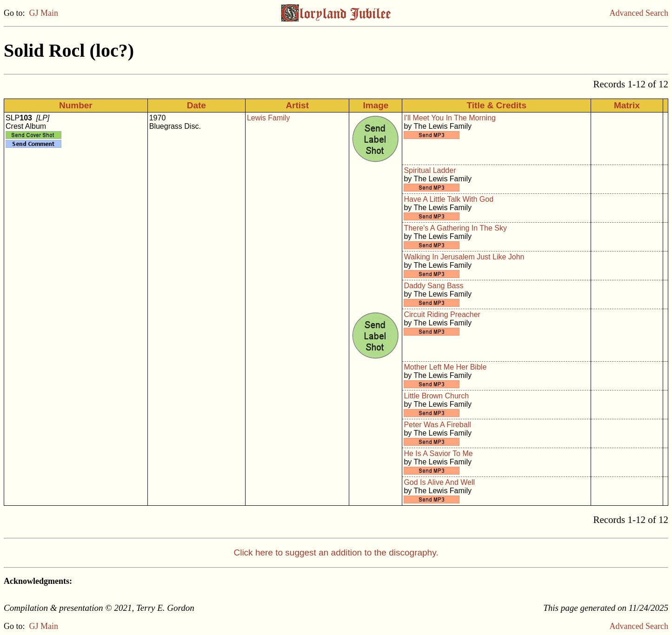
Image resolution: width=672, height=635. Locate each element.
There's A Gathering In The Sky (455, 228)
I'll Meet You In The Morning (450, 118)
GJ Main (44, 13)
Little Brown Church (436, 396)
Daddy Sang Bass (433, 286)
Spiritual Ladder (430, 170)
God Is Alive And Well (439, 482)
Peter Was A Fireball (437, 425)
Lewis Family (268, 118)
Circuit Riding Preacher (442, 314)
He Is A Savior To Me (438, 453)
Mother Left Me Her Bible (445, 367)
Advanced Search (639, 13)
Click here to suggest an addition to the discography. (336, 552)
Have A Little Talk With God (449, 199)
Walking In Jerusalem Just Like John (464, 257)
